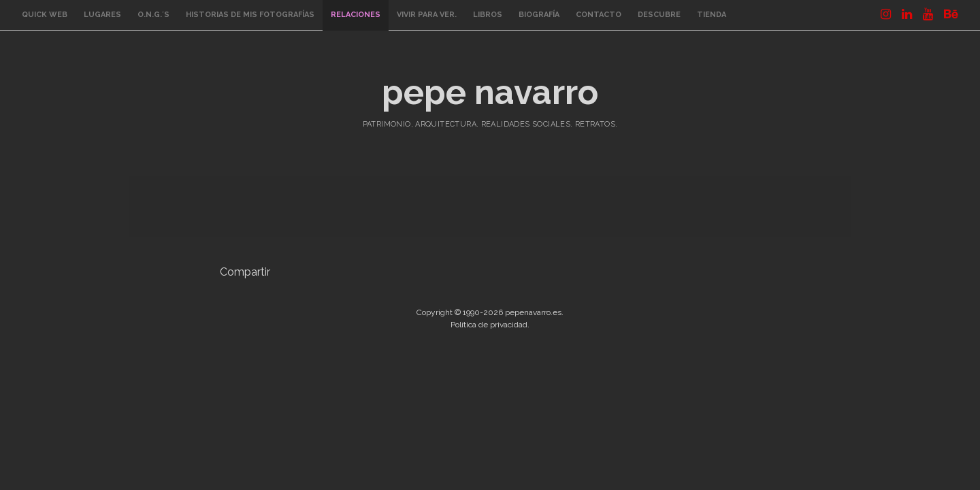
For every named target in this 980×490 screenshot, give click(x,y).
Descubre (659, 15)
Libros (488, 15)
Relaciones (356, 15)
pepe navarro (490, 92)
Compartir (245, 272)
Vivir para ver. (427, 15)
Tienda (712, 15)
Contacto (599, 15)
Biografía (539, 15)
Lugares (102, 15)
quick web (45, 15)
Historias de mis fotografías (250, 15)
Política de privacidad (489, 325)
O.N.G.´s (153, 15)
